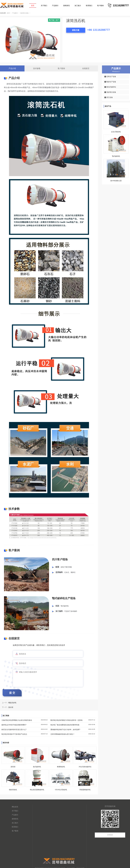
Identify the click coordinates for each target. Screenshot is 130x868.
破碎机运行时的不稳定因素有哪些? (14, 725)
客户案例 (100, 6)
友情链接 (110, 835)
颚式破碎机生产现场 (64, 598)
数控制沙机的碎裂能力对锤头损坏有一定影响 (66, 720)
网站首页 (15, 807)
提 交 (12, 693)
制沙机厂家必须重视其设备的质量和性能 (65, 725)
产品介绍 (12, 68)
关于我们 (44, 6)
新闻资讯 (66, 6)
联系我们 (89, 6)
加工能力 (78, 6)
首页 (33, 6)
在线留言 (86, 68)
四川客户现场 (60, 559)
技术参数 (37, 68)
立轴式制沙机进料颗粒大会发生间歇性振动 (17, 720)
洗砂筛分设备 (24, 13)
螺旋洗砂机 (12, 703)
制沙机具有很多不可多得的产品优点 (14, 734)
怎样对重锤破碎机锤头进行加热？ (62, 734)
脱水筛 (11, 707)
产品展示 (55, 6)
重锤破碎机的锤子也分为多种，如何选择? (65, 730)
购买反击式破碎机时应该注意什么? (14, 730)
